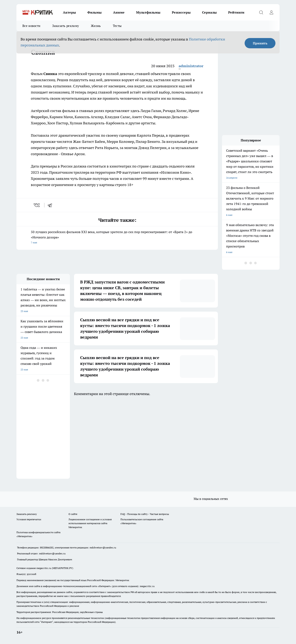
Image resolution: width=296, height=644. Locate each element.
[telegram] (51, 205)
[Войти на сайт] (271, 12)
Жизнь (96, 26)
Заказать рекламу (66, 26)
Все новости (31, 26)
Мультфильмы (148, 12)
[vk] (37, 205)
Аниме (119, 12)
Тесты (117, 26)
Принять (260, 43)
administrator (191, 66)
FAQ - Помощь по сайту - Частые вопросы (145, 514)
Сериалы (209, 12)
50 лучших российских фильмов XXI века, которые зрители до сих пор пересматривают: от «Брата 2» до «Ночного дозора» (117, 238)
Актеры (69, 12)
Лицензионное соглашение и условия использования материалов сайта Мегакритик (90, 523)
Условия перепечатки (29, 519)
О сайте (73, 514)
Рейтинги (236, 12)
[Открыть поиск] (261, 12)
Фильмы (94, 12)
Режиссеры (181, 12)
